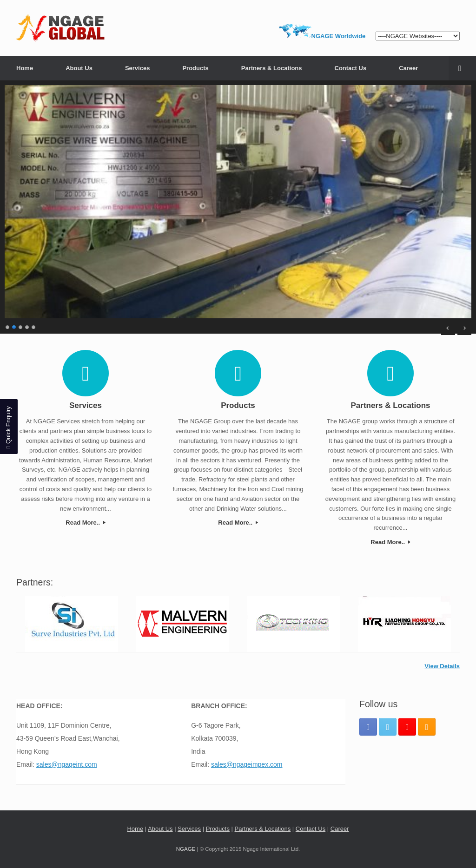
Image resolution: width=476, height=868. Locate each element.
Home (25, 68)
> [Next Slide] (464, 328)
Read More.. (85, 523)
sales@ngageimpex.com (247, 764)
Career (408, 68)
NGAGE (186, 849)
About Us (79, 68)
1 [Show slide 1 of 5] (8, 326)
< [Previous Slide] (448, 328)
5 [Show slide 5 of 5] (34, 326)
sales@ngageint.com (67, 764)
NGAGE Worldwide (339, 36)
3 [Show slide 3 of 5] (21, 326)
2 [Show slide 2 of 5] (14, 326)
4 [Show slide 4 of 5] (27, 326)
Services (138, 68)
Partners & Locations (272, 68)
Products (195, 68)
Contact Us (351, 68)
